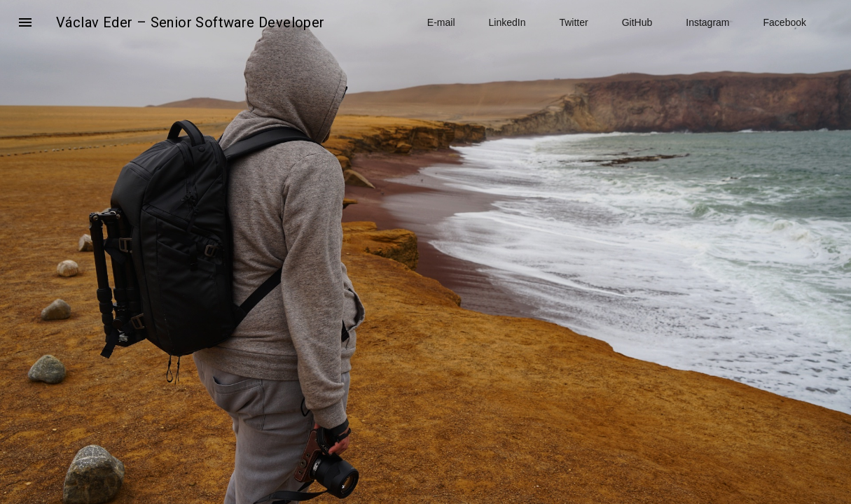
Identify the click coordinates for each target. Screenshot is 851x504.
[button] (25, 22)
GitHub (637, 22)
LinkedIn (507, 22)
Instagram (707, 22)
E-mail (441, 22)
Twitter (573, 22)
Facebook (785, 22)
